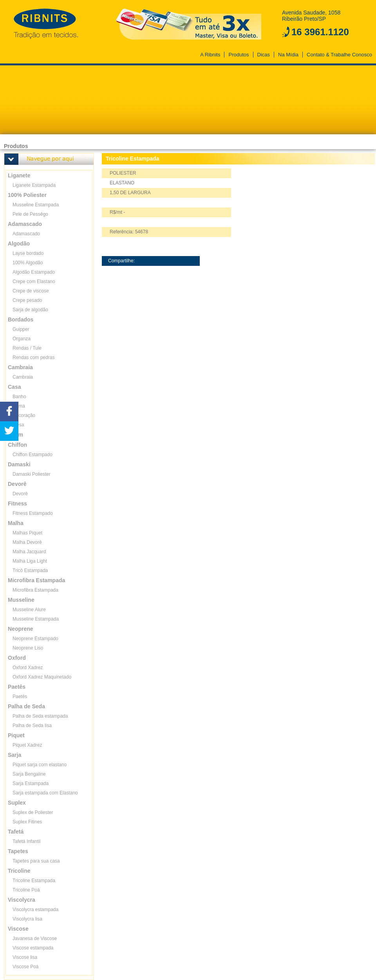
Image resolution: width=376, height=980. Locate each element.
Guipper (21, 329)
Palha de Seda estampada (40, 716)
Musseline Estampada (36, 205)
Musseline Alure (29, 610)
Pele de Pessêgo (30, 214)
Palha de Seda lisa (32, 726)
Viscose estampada (33, 948)
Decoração (24, 415)
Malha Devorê (27, 542)
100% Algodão (28, 263)
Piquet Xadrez (27, 745)
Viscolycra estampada (35, 910)
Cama (19, 406)
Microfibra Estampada (35, 590)
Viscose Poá (26, 967)
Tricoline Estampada (34, 881)
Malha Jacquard (29, 552)
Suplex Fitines (27, 822)
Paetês (20, 697)
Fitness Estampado (33, 513)
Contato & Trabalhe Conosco (339, 55)
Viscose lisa (25, 957)
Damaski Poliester (32, 474)
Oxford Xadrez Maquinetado (42, 677)
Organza (22, 339)
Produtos (239, 55)
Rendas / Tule (27, 348)
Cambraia (23, 377)
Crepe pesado (27, 300)
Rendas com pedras (33, 357)
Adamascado (26, 234)
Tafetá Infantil (26, 841)
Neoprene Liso (28, 648)
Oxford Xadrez (28, 668)
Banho (19, 397)
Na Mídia (288, 55)
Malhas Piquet (27, 533)
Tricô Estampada (30, 570)
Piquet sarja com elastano (40, 765)
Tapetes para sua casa (36, 861)
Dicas (264, 55)
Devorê (20, 494)
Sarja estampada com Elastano (45, 793)
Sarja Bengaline (29, 774)
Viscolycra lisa (27, 919)
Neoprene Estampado (35, 639)
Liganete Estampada (34, 185)
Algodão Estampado (34, 272)
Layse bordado (28, 253)
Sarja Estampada (31, 783)
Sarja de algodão (30, 310)
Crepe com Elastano (34, 282)
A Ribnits (210, 55)
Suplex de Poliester (33, 812)
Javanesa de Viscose (35, 938)
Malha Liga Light (30, 561)
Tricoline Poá (26, 890)
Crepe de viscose (31, 291)
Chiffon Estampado (33, 455)
